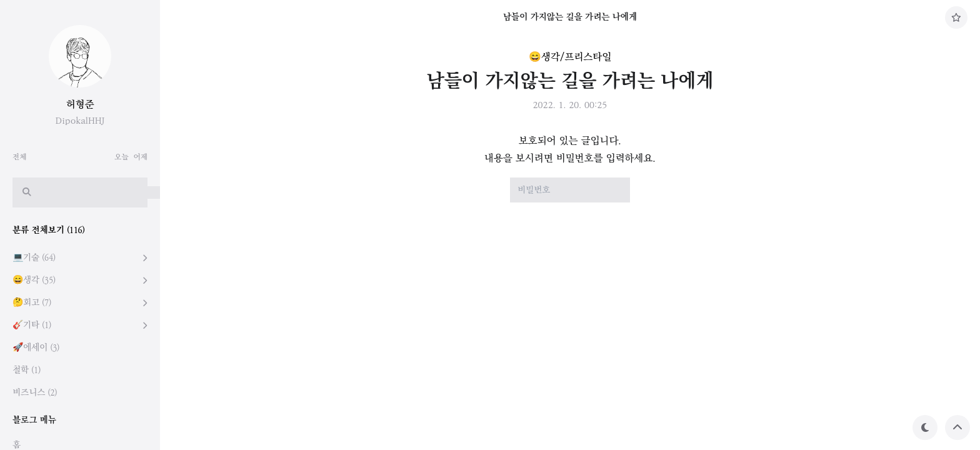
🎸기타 (32, 325)
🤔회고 (32, 303)
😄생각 (34, 280)
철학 (27, 370)
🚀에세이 (36, 348)
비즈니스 (35, 393)
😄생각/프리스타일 (570, 57)
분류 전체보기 (49, 230)
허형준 (80, 105)
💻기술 (34, 258)
